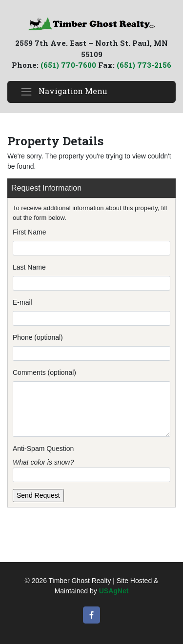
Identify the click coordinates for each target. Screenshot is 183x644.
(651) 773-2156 (144, 65)
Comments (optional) (44, 372)
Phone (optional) (38, 337)
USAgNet (114, 591)
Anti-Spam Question (43, 449)
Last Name (29, 267)
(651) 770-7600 (68, 65)
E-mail (22, 302)
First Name (29, 232)
